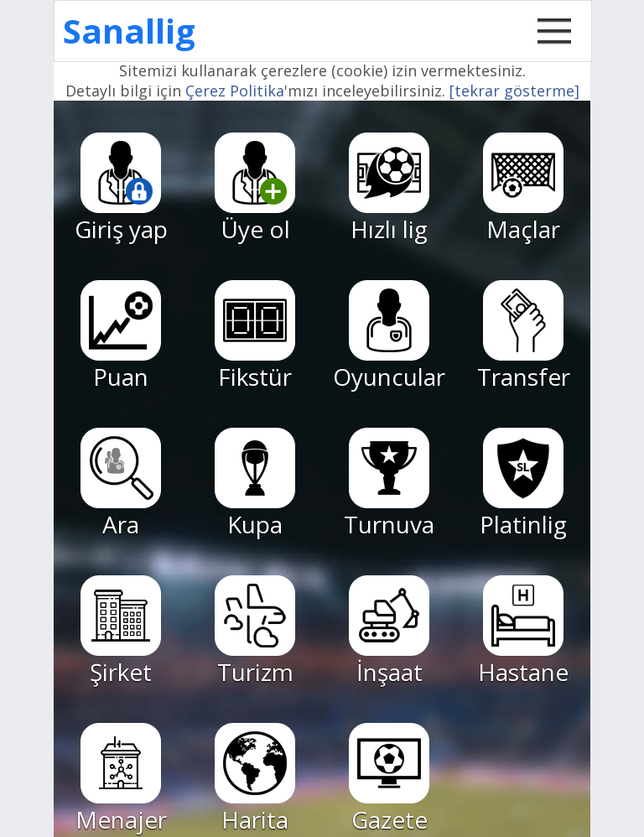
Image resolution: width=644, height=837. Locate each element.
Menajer (121, 779)
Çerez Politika (235, 91)
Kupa (255, 484)
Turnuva (389, 484)
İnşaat (389, 632)
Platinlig (523, 484)
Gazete (389, 779)
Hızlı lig (389, 189)
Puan (121, 336)
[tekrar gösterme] (514, 91)
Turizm (255, 632)
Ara (121, 484)
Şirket (121, 632)
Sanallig (129, 31)
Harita (255, 779)
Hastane (523, 632)
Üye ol (255, 189)
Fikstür (255, 336)
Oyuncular (389, 336)
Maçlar (523, 189)
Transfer (524, 336)
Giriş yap (121, 189)
